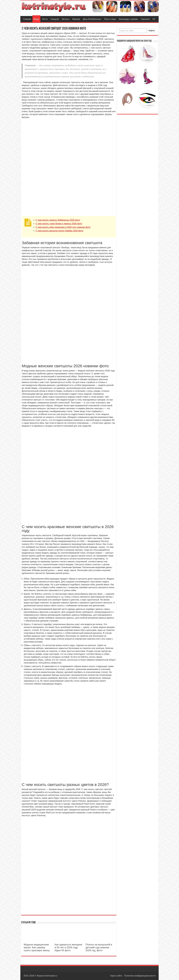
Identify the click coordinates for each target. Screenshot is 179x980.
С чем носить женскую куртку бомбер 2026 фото (60, 231)
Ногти (45, 19)
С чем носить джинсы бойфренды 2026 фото (58, 220)
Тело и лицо (110, 19)
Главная (27, 19)
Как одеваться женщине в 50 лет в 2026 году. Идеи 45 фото (68, 947)
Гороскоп (145, 19)
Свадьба (55, 19)
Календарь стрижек (128, 19)
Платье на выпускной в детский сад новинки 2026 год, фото (99, 947)
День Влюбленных (92, 19)
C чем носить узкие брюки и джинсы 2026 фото (59, 224)
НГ (154, 19)
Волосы (66, 19)
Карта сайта (116, 976)
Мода (36, 19)
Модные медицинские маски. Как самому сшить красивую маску (37, 947)
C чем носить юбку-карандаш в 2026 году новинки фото (63, 227)
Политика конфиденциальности (140, 976)
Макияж (76, 19)
